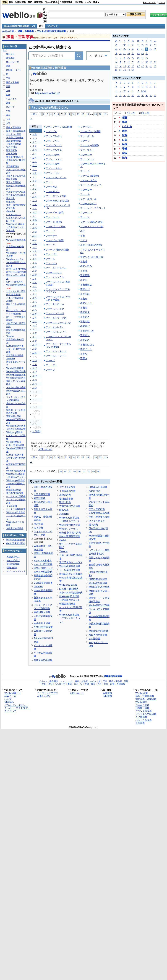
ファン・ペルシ (54, 168)
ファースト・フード (56, 356)
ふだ (35, 353)
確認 (125, 153)
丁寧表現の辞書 (67, 491)
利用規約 (9, 702)
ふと (35, 208)
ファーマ (85, 141)
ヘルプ (162, 2)
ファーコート (53, 217)
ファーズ (50, 361)
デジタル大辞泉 (67, 487)
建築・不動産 (12, 82)
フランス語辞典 (144, 711)
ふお (35, 150)
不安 (83, 236)
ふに (35, 216)
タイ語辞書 (94, 639)
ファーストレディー (56, 332)
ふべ (35, 384)
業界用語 (10, 58)
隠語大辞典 (65, 502)
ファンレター (53, 155)
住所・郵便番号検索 (99, 517)
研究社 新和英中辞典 (70, 533)
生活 (8, 95)
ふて (35, 205)
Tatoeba (63, 551)
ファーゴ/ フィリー (55, 226)
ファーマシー (87, 150)
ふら (35, 282)
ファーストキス (54, 273)
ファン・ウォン (54, 159)
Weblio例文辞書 (42, 623)
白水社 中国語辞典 (69, 589)
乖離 (125, 149)
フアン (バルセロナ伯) (92, 257)
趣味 (8, 103)
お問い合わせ (45, 449)
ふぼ (35, 388)
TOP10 (117, 113)
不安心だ (85, 289)
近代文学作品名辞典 (99, 513)
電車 (8, 66)
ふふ (35, 240)
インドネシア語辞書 (16, 496)
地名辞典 (38, 524)
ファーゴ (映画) (54, 222)
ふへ (35, 243)
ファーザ (50, 231)
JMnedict (38, 587)
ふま (35, 251)
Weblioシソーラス (69, 529)
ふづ (35, 361)
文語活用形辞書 (42, 494)
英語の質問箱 (13, 564)
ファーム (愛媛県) (90, 176)
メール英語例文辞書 (70, 570)
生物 (8, 111)
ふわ (35, 302)
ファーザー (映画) (55, 240)
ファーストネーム (55, 304)
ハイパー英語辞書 (43, 564)
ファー (49, 182)
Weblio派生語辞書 (98, 583)
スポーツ (10, 107)
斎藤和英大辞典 (42, 612)
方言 (8, 123)
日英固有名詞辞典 (98, 579)
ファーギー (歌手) (55, 213)
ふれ (35, 294)
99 (100, 114)
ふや (35, 271)
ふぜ (35, 345)
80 (94, 471)
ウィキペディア (97, 521)
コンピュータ (12, 62)
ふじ (35, 337)
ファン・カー (53, 164)
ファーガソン (53, 191)
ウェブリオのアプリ (48, 693)
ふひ (35, 236)
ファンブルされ (54, 136)
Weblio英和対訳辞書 (99, 605)
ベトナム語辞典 (144, 720)
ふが (35, 314)
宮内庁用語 (94, 491)
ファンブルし (53, 141)
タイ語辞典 (141, 717)
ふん (35, 310)
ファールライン (88, 204)
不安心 (84, 280)
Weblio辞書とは (13, 693)
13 (88, 114)
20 (65, 471)
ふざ (35, 333)
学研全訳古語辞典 (43, 660)
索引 (41, 26)
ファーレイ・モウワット (93, 208)
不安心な (85, 294)
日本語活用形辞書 (98, 487)
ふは (35, 232)
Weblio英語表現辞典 (99, 587)
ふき (35, 158)
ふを (35, 306)
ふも (35, 267)
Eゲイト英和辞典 (43, 561)
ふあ (35, 134)
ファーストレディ (55, 327)
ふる (35, 290)
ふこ (35, 169)
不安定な (85, 335)
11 (78, 114)
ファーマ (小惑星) (90, 145)
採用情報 (107, 696)
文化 (8, 91)
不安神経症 (86, 285)
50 (79, 471)
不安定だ (85, 326)
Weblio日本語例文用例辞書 (52, 31)
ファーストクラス (55, 277)
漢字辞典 (93, 525)
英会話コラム (13, 557)
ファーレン (86, 213)
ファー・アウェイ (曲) (92, 226)
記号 (144, 91)
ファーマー (86, 155)
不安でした (86, 349)
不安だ (84, 299)
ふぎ (35, 318)
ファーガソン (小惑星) (57, 201)
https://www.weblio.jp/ (48, 93)
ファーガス (51, 187)
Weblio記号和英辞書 (16, 371)
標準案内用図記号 (15, 157)
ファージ (50, 245)
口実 (125, 140)
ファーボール (87, 136)
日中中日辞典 (51, 2)
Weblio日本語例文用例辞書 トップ (19, 26)
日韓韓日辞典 (66, 2)
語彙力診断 (12, 568)
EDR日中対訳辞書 (43, 627)
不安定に (85, 340)
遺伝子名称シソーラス (71, 562)
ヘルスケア (11, 99)
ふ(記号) (36, 431)
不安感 (84, 262)
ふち (35, 197)
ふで (35, 365)
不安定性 (85, 322)
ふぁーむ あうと (89, 180)
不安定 (84, 308)
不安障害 (85, 275)
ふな (35, 212)
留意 (125, 135)
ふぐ (35, 322)
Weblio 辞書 (8, 31)
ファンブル (51, 131)
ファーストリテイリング (58, 323)
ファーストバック (55, 309)
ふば (35, 372)
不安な (84, 354)
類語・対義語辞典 (17, 2)
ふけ (35, 166)
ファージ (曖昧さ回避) (57, 250)
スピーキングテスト (16, 571)
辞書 (5, 2)
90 (98, 471)
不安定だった (87, 331)
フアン (84, 240)
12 (83, 114)
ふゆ (35, 275)
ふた (35, 193)
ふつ (35, 201)
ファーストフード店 (56, 318)
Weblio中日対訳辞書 (16, 471)
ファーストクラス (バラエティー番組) (58, 298)
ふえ (35, 146)
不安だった (86, 303)
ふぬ (35, 220)
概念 (125, 122)
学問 (8, 87)
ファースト (51, 263)
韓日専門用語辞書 (98, 635)
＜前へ (34, 114)
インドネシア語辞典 (146, 714)
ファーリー (86, 190)
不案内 (84, 358)
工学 (8, 78)
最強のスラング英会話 (71, 574)
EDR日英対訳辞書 (43, 583)
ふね (35, 224)
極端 (125, 144)
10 (73, 114)
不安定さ (85, 317)
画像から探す (44, 696)
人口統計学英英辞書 (16, 429)
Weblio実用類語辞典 (70, 525)
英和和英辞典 (115, 676)
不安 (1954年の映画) (91, 245)
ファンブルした (54, 145)
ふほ (35, 247)
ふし (35, 177)
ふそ (35, 189)
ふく (35, 162)
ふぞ (35, 349)
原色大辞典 (65, 495)
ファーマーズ (87, 159)
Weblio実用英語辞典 (70, 536)
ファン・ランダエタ (56, 178)
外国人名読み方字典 (16, 176)
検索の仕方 (10, 696)
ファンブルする (54, 150)
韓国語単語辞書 (67, 604)
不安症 (84, 271)
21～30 (145, 113)
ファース (50, 259)
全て (5, 50)
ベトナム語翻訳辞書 (16, 509)
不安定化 (85, 312)
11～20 (131, 113)
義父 (125, 131)
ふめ (35, 263)
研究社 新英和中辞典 (16, 269)
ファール (85, 194)
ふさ (35, 173)
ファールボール (88, 199)
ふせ (35, 185)
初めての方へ (149, 2)
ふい (35, 138)
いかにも (127, 126)
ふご (35, 329)
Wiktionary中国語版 (99, 631)
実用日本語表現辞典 (16, 131)
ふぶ (35, 380)
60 (84, 471)
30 (70, 471)
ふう (35, 142)
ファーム (85, 171)
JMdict (63, 540)
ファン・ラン (53, 173)
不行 (83, 231)
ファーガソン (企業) (56, 196)
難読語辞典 (40, 498)
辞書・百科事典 (26, 31)
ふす (35, 181)
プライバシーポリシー (16, 705)
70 (89, 471)
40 (75, 471)
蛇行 (125, 158)
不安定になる (87, 345)
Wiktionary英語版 (68, 585)
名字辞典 (38, 528)
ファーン (85, 217)
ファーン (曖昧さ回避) (92, 222)
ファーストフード (55, 313)
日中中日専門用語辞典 (71, 593)
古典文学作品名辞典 (70, 506)
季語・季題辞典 (97, 509)
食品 (8, 115)
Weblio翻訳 (141, 702)
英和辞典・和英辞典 (146, 699)
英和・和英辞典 (35, 2)
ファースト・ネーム (56, 351)
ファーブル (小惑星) (91, 131)
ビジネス (10, 54)
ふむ (35, 259)
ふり (35, 286)
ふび (35, 376)
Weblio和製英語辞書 (70, 566)
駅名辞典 (64, 510)
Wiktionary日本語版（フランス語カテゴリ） (70, 618)
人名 (8, 119)
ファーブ (50, 370)
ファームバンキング (91, 185)
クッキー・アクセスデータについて (17, 710)
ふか (35, 154)
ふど (35, 368)
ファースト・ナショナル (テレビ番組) (58, 345)
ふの (35, 228)
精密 (125, 117)
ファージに (51, 254)
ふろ (35, 298)
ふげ (35, 325)
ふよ (35, 279)
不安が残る (86, 266)
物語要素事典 (66, 499)
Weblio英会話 (13, 560)
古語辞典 (79, 2)
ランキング (52, 26)
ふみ (35, 255)
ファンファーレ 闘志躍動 (59, 127)
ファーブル (86, 127)
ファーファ (51, 365)
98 (96, 114)
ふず (35, 341)
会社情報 (107, 693)
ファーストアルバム (56, 268)
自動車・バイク (14, 70)
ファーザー (51, 236)
